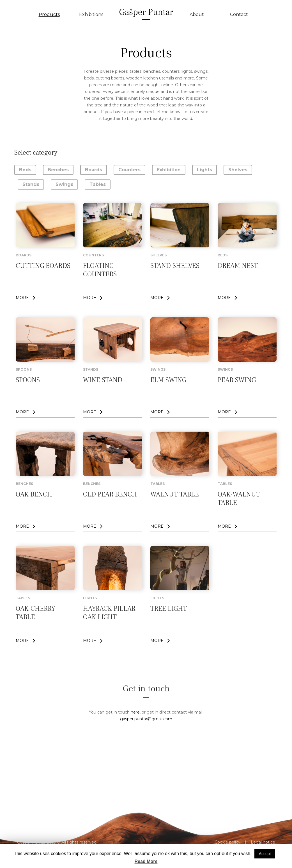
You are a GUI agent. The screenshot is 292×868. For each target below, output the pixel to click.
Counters (129, 170)
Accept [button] (265, 854)
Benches (58, 170)
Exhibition (169, 170)
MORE (22, 298)
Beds (25, 170)
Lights (204, 170)
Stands (31, 184)
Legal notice (263, 842)
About (197, 14)
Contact (239, 14)
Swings (64, 184)
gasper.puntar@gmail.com (146, 719)
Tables (98, 184)
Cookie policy (227, 842)
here (135, 712)
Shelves (238, 170)
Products (49, 14)
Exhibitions (91, 14)
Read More (146, 861)
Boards (94, 170)
